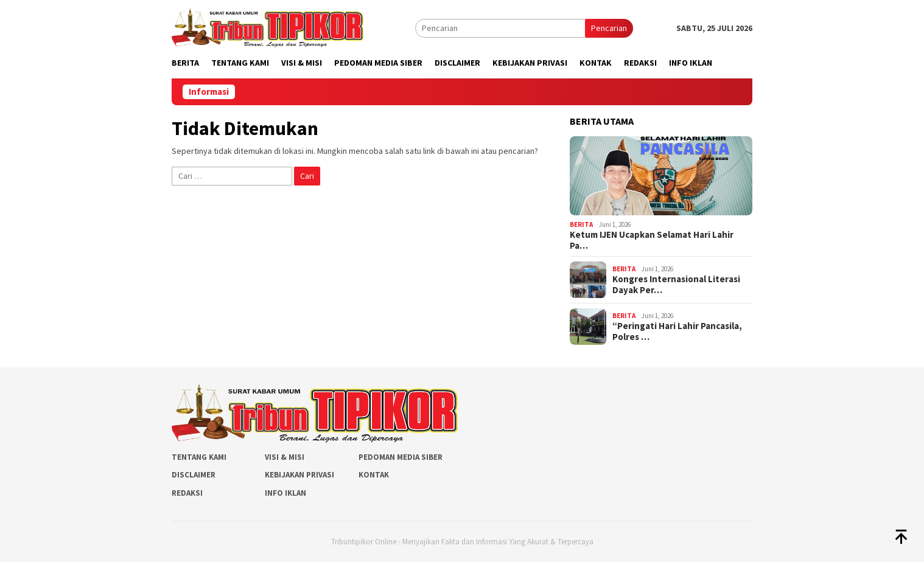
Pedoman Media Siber (401, 457)
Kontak (374, 475)
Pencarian (609, 28)
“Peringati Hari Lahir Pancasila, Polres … (677, 331)
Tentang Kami (199, 457)
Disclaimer (194, 475)
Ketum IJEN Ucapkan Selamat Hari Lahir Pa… (652, 240)
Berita (581, 224)
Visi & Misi (285, 457)
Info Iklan (285, 493)
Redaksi (187, 493)
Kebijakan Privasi (299, 475)
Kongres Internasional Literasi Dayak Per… (676, 285)
